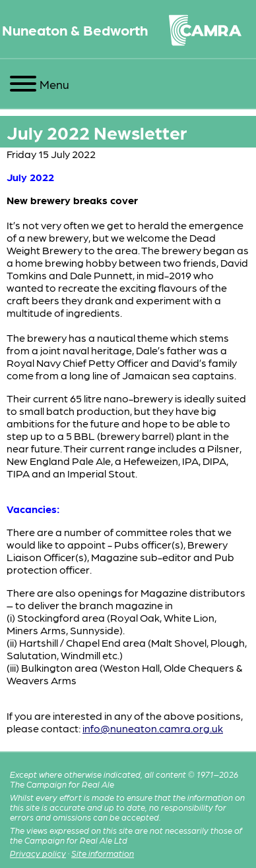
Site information (103, 853)
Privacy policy (38, 853)
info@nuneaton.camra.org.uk (153, 728)
